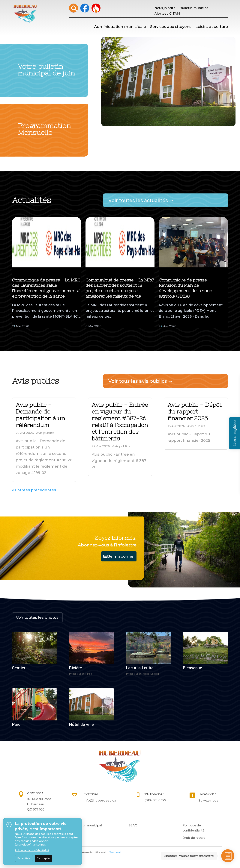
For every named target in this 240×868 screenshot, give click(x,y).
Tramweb (116, 852)
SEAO (133, 825)
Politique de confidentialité (193, 828)
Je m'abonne (121, 556)
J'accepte (43, 858)
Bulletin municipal (195, 8)
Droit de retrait (194, 838)
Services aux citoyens (171, 27)
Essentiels (24, 858)
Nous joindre (165, 8)
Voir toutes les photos (37, 617)
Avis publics (45, 433)
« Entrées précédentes (34, 490)
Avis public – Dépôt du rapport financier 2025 (195, 411)
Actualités (39, 326)
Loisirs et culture (212, 27)
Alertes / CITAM (167, 14)
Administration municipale (120, 27)
